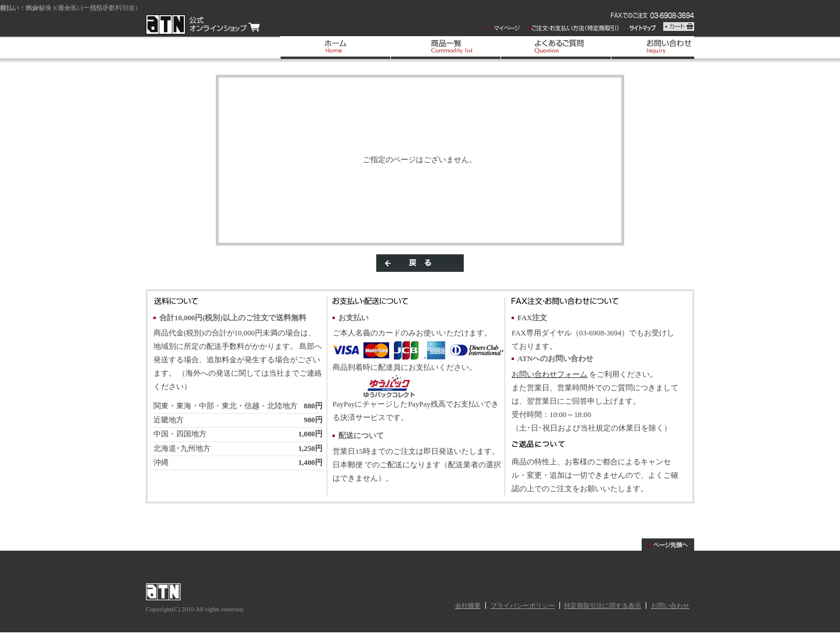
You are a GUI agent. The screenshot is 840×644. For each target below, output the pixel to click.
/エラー (203, 24)
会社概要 (468, 605)
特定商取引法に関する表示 (603, 605)
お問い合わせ (670, 605)
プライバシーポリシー (523, 605)
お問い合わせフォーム (549, 374)
